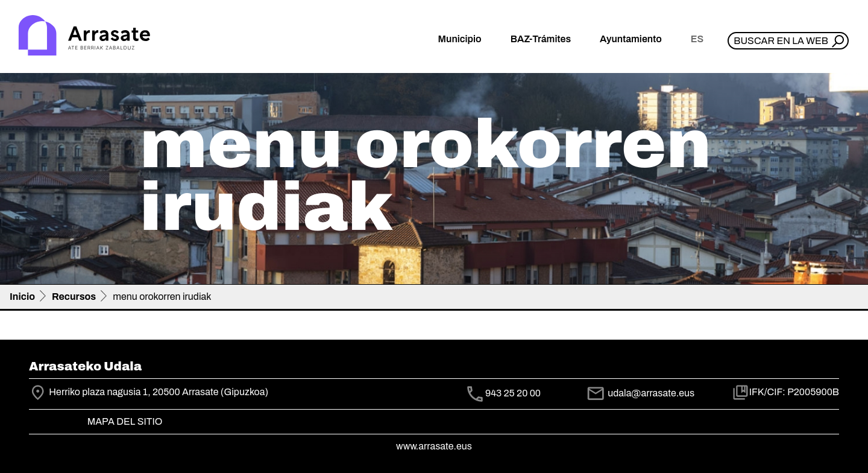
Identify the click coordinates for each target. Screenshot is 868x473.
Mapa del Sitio (125, 421)
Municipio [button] (460, 39)
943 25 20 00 (513, 394)
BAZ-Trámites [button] (541, 39)
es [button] (697, 39)
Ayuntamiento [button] (631, 39)
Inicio (22, 297)
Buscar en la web (781, 41)
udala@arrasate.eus (640, 393)
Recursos (74, 297)
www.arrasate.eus (434, 446)
